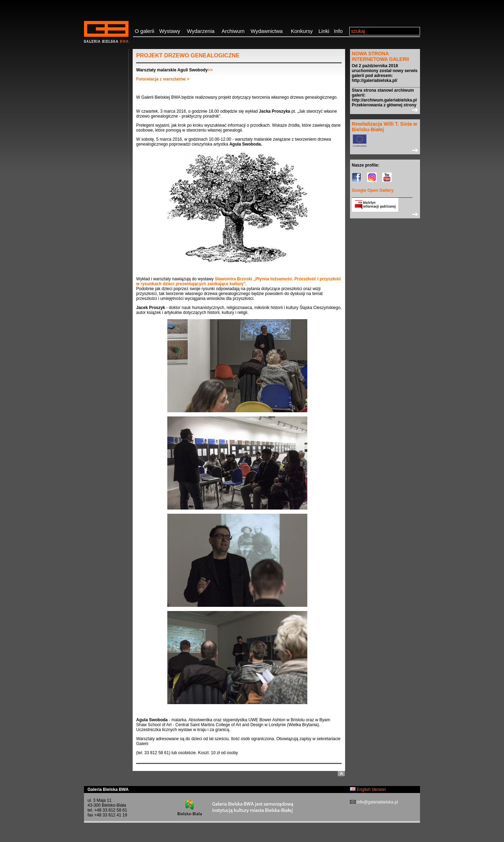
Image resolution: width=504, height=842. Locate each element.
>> (210, 70)
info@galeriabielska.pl (377, 802)
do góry (341, 774)
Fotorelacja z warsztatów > (163, 79)
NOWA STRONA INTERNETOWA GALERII (380, 56)
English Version (368, 790)
